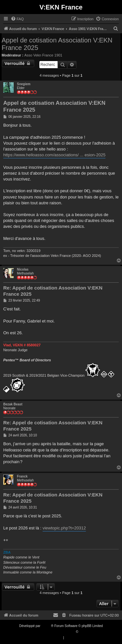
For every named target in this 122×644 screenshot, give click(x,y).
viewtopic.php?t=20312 (64, 528)
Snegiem (24, 84)
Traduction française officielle (54, 632)
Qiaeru (84, 632)
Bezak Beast (13, 404)
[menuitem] (17, 19)
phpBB (46, 626)
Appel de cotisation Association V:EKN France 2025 (57, 44)
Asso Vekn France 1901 (43, 55)
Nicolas (23, 269)
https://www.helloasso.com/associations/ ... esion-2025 (54, 155)
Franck (22, 476)
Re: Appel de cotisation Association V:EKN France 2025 (53, 291)
